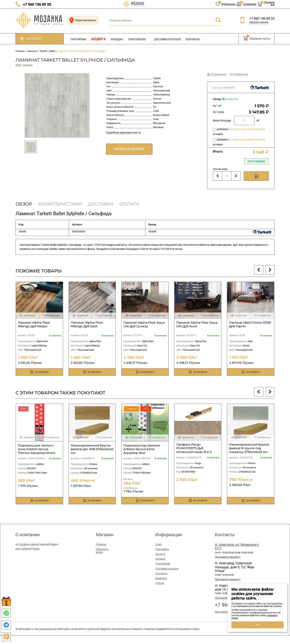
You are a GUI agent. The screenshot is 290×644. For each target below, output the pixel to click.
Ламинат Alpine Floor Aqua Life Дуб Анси (197, 324)
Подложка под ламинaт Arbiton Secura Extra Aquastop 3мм (142, 449)
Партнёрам (78, 39)
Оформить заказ (102, 551)
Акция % (98, 39)
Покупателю (139, 39)
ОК (257, 625)
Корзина (101, 544)
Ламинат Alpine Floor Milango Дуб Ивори (34, 324)
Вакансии (161, 578)
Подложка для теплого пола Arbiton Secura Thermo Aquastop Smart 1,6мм (37, 451)
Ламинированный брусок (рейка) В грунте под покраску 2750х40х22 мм (249, 448)
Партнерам (162, 549)
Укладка (117, 39)
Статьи (160, 583)
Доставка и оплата (167, 39)
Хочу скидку (257, 161)
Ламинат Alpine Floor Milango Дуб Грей (87, 324)
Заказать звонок (259, 22)
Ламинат (28, 65)
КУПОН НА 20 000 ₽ (129, 149)
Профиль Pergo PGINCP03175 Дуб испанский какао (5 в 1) (194, 448)
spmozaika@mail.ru (226, 612)
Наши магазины (82, 20)
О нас (159, 544)
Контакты (194, 39)
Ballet (18, 65)
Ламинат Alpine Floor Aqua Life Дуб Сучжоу (144, 324)
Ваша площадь (222, 120)
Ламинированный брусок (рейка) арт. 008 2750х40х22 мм (92, 449)
